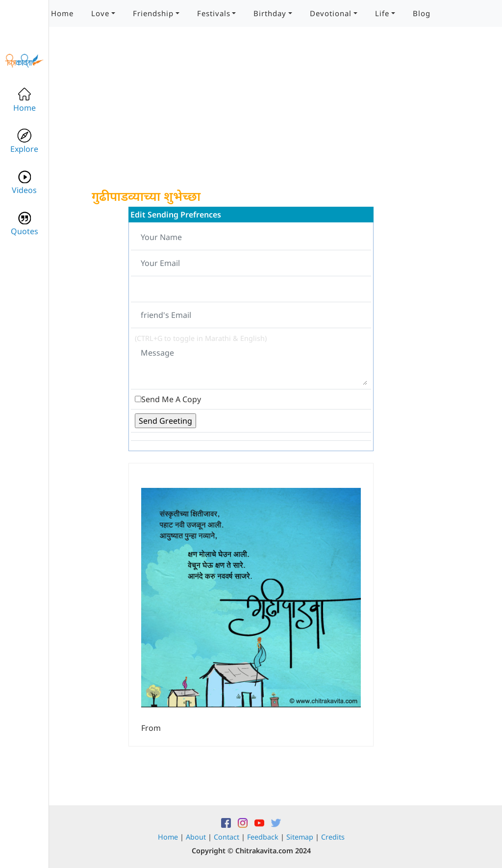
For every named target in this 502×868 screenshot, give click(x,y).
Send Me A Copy (171, 399)
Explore (24, 141)
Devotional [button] (331, 13)
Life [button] (382, 13)
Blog (422, 13)
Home (62, 13)
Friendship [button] (153, 13)
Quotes (25, 224)
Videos (24, 182)
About (196, 837)
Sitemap (300, 837)
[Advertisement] (251, 118)
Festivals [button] (214, 13)
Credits (333, 837)
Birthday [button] (270, 13)
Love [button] (100, 13)
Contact (226, 837)
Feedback (263, 837)
